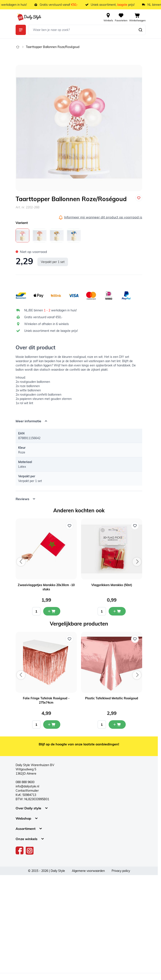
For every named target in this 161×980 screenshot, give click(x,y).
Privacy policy (121, 871)
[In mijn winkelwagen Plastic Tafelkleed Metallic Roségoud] (117, 724)
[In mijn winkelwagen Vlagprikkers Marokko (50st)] (117, 611)
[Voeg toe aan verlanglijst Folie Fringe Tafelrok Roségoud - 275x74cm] (69, 639)
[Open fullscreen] (79, 128)
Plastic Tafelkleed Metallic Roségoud (112, 698)
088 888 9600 (25, 782)
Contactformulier (27, 791)
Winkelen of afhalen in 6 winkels (47, 324)
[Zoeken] (140, 30)
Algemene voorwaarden (88, 871)
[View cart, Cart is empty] (137, 17)
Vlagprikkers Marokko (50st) (112, 585)
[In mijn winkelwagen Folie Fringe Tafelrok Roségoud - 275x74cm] (52, 724)
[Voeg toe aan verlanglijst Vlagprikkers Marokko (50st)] (135, 526)
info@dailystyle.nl (27, 786)
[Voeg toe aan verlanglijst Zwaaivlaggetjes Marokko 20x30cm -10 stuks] (69, 526)
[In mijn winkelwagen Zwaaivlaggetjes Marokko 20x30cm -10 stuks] (52, 611)
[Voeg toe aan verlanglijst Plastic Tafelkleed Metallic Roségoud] (135, 639)
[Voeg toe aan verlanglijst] (139, 198)
